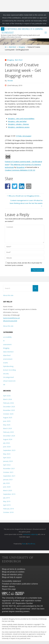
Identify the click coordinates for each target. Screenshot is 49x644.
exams (5, 363)
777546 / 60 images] (24, 136)
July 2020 (6, 483)
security (6, 374)
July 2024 (6, 443)
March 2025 (8, 428)
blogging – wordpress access (19, 127)
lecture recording (9, 370)
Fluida (24, 544)
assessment (7, 344)
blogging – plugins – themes (18, 124)
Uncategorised (8, 377)
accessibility (7, 337)
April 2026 (7, 396)
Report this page (9, 589)
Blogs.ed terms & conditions (14, 569)
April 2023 (7, 458)
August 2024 (8, 439)
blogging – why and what (17, 121)
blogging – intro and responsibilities (21, 119)
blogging (22, 47)
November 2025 (9, 410)
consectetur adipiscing (30, 534)
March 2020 (8, 490)
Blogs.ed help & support (12, 577)
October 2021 (8, 472)
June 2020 (7, 487)
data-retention (8, 352)
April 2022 (7, 465)
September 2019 (9, 494)
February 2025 (8, 432)
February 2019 (8, 509)
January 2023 (8, 461)
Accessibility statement (11, 581)
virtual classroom (9, 381)
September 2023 (9, 450)
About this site (8, 295)
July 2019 (6, 498)
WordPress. (32, 544)
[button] (8, 186)
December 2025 (9, 407)
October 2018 (8, 512)
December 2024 (9, 436)
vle (4, 384)
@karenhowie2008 (10, 321)
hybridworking (8, 366)
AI (4, 341)
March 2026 (8, 399)
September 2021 (9, 476)
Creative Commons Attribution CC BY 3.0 (20, 170)
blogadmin (21, 167)
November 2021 (9, 468)
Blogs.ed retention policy (12, 575)
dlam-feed (12, 47)
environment (8, 359)
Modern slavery (8, 586)
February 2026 (8, 403)
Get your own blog (8, 621)
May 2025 (7, 425)
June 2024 (7, 447)
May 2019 (7, 501)
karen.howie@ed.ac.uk (11, 318)
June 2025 (7, 421)
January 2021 (8, 480)
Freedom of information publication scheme (20, 584)
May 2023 (7, 454)
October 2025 (8, 414)
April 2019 (7, 505)
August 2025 (8, 418)
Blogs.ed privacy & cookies (13, 572)
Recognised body (23, 609)
